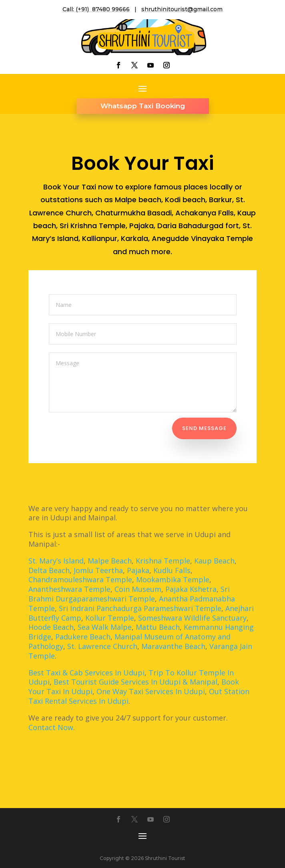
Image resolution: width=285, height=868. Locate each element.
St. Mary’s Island (56, 561)
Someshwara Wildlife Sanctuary (192, 618)
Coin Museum (138, 589)
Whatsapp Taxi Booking (143, 106)
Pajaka (138, 570)
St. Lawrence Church (102, 646)
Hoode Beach (51, 627)
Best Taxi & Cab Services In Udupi (86, 673)
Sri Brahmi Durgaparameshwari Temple (129, 594)
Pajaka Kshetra (191, 589)
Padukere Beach (83, 637)
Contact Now (51, 727)
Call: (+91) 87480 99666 (96, 9)
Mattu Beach (158, 627)
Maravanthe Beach (173, 646)
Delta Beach (49, 570)
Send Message (204, 428)
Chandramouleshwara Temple (80, 579)
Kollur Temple (110, 618)
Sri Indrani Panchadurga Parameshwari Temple (140, 608)
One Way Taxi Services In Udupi (151, 691)
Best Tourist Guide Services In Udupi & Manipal (135, 682)
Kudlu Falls (172, 570)
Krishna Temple (163, 561)
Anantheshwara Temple (69, 589)
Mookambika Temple (173, 579)
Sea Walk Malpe (105, 627)
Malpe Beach (110, 561)
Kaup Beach (214, 561)
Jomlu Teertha (98, 570)
